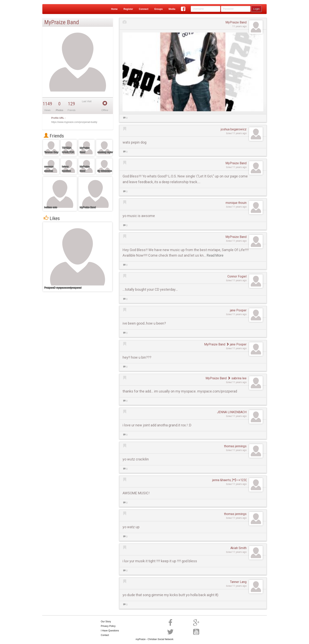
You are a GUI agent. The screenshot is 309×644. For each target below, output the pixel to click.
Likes (52, 218)
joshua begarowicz (234, 129)
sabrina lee (237, 378)
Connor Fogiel (237, 276)
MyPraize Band (236, 22)
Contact (105, 635)
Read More (215, 255)
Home (114, 9)
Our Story (106, 622)
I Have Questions (110, 631)
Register (128, 9)
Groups (159, 9)
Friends (54, 136)
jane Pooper (238, 310)
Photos (59, 110)
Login (256, 9)
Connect (144, 9)
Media (172, 9)
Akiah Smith (238, 548)
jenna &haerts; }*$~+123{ (229, 480)
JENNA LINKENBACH (232, 412)
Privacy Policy (108, 626)
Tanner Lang (238, 582)
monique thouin (236, 203)
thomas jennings (235, 446)
